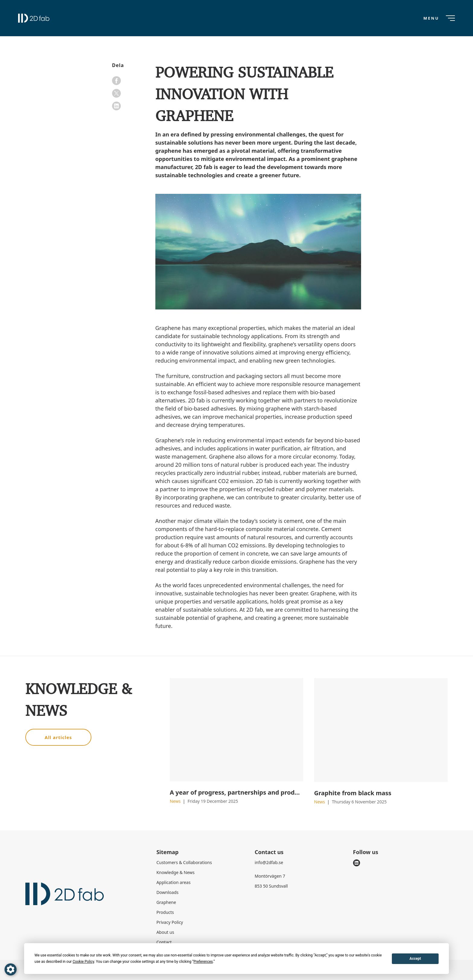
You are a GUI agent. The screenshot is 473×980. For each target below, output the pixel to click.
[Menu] (439, 18)
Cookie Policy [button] (83, 962)
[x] (116, 93)
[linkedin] (116, 106)
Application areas (173, 882)
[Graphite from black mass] (381, 730)
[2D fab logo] (34, 18)
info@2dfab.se (269, 862)
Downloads (167, 892)
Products (165, 912)
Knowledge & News (175, 872)
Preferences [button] (203, 962)
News (176, 801)
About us (165, 932)
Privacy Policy (170, 922)
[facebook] (116, 81)
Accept (415, 959)
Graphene (166, 902)
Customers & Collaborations (184, 862)
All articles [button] (58, 737)
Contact (164, 942)
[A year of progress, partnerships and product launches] (237, 730)
